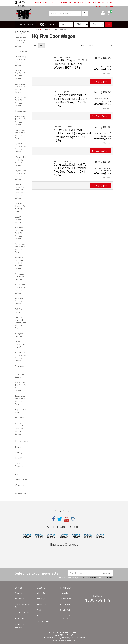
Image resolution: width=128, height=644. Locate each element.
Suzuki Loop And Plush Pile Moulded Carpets (21, 386)
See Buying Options (100, 81)
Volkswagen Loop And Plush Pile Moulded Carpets (20, 428)
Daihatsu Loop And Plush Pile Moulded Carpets (21, 61)
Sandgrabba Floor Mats (20, 335)
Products (25, 24)
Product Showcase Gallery (19, 466)
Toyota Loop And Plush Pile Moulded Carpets (21, 400)
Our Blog (41, 599)
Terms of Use (65, 593)
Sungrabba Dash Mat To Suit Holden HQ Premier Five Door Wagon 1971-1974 (70, 170)
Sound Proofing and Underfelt (20, 344)
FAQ (65, 2)
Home (36, 30)
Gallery (80, 2)
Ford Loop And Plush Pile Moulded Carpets (21, 101)
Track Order (20, 618)
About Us (19, 447)
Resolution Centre (22, 613)
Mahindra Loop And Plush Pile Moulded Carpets (19, 233)
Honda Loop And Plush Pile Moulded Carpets (21, 134)
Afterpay (18, 452)
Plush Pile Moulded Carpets (19, 301)
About (38, 2)
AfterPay (46, 2)
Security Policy (66, 610)
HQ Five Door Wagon (60, 30)
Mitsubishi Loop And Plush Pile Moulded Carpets (19, 263)
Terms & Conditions (90, 577)
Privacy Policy (107, 577)
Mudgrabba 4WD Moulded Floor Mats (21, 276)
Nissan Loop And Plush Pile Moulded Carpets (21, 289)
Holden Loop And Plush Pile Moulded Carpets (21, 120)
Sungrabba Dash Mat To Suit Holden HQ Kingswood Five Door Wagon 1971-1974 (72, 135)
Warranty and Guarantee (21, 486)
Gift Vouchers (20, 111)
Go (109, 24)
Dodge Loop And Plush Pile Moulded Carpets (21, 88)
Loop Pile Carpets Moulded (19, 219)
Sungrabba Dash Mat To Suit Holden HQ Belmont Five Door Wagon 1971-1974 (71, 100)
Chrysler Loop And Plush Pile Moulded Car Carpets (21, 42)
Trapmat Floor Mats (21, 411)
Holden (45, 30)
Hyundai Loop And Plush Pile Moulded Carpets (21, 148)
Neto (73, 640)
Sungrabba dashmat (19, 367)
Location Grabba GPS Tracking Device (20, 207)
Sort (83, 45)
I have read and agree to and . (86, 578)
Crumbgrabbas (21, 51)
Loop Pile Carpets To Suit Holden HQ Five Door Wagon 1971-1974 (71, 64)
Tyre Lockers (20, 418)
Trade (17, 474)
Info (109, 69)
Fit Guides (72, 2)
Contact (59, 2)
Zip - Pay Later (21, 493)
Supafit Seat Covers (20, 376)
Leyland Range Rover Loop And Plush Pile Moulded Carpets (20, 191)
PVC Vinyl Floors (19, 310)
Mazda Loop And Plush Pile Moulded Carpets (21, 248)
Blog (53, 2)
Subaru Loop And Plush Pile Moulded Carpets (21, 357)
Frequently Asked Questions (67, 617)
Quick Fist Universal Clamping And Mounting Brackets (21, 323)
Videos (109, 2)
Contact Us (19, 458)
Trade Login (100, 2)
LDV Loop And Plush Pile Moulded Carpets (21, 161)
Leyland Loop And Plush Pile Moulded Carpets (21, 175)
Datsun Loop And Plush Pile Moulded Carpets (21, 74)
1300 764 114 (20, 4)
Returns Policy (21, 480)
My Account (89, 2)
